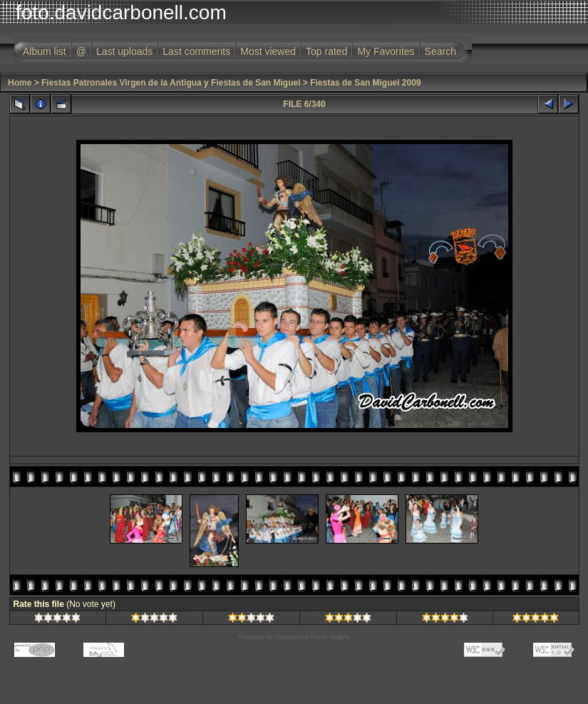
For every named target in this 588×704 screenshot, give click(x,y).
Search (440, 51)
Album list (45, 51)
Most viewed (268, 51)
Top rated (326, 51)
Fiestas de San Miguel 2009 (365, 83)
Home (20, 83)
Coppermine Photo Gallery (311, 637)
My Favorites (386, 51)
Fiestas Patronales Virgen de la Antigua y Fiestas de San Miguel (171, 83)
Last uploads (124, 51)
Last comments (196, 51)
